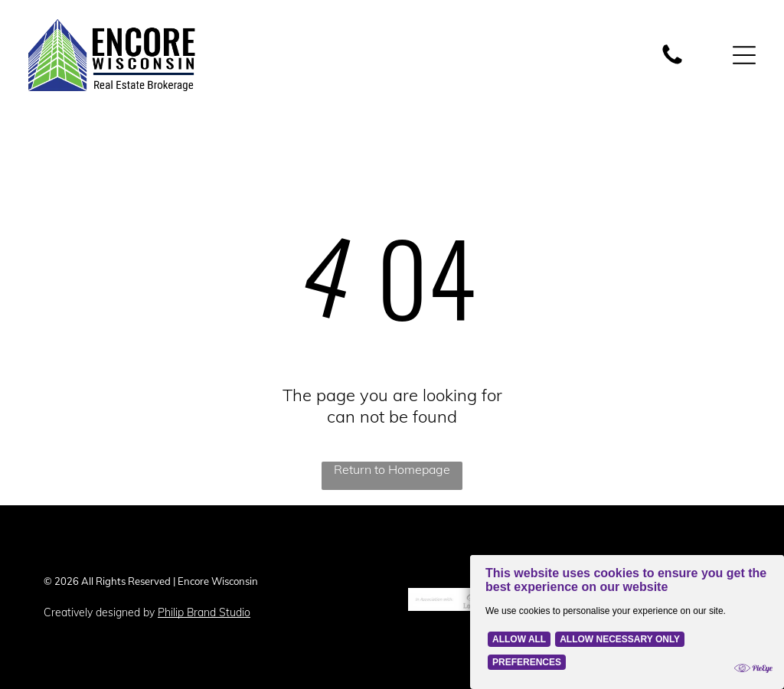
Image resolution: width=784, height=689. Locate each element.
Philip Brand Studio (204, 612)
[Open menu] (744, 55)
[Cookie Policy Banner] (627, 622)
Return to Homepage (392, 469)
